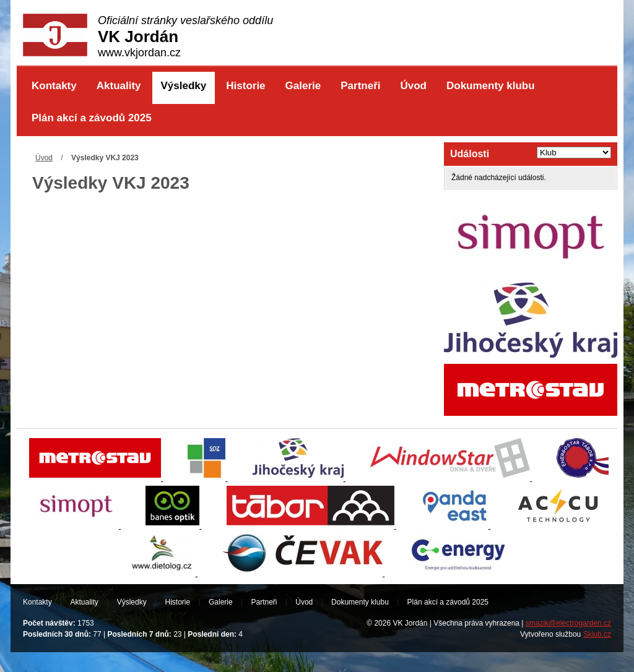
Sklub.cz (597, 634)
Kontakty (54, 86)
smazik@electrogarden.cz (568, 623)
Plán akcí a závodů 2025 (92, 118)
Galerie (303, 86)
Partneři (360, 86)
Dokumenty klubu (491, 86)
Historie (245, 86)
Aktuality (119, 86)
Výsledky (184, 86)
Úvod (413, 86)
